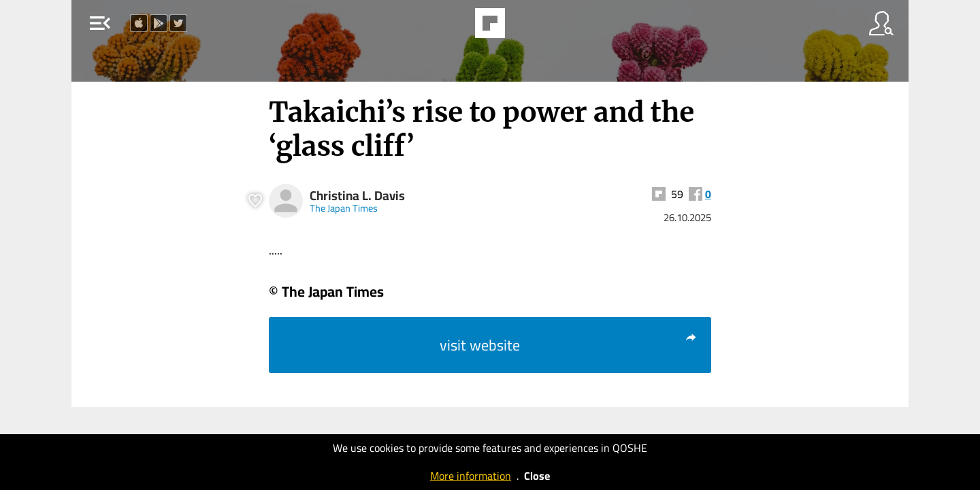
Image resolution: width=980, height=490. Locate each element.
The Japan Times (344, 208)
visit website (569, 345)
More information (471, 476)
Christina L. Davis (357, 196)
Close (537, 476)
